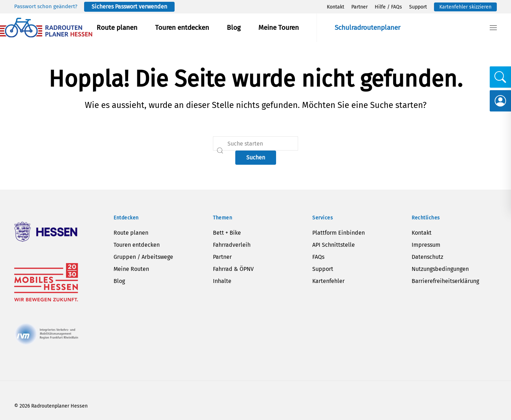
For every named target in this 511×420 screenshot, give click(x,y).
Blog (234, 28)
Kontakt (336, 7)
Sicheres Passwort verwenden (129, 7)
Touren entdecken (182, 28)
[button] (493, 28)
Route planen (117, 28)
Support (418, 7)
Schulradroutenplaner (367, 28)
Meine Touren (279, 28)
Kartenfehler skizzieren (465, 7)
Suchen (256, 157)
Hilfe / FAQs (388, 7)
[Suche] (255, 143)
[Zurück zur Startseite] (46, 28)
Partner (359, 7)
